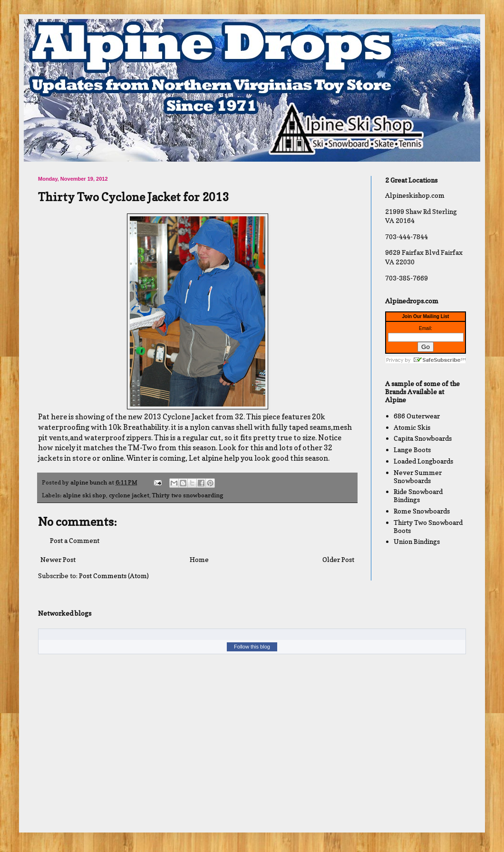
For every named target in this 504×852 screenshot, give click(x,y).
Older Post (338, 559)
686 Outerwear (417, 416)
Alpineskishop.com (415, 195)
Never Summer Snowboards (418, 476)
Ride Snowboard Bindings (418, 495)
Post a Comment (75, 540)
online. (113, 458)
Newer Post (58, 559)
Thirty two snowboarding (188, 495)
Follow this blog (252, 647)
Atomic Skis (412, 427)
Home (199, 559)
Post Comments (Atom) (114, 576)
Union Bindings (417, 541)
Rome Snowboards (422, 511)
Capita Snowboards (423, 438)
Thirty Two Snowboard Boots (428, 526)
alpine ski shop (84, 495)
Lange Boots (412, 450)
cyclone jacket (129, 495)
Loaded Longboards (423, 461)
